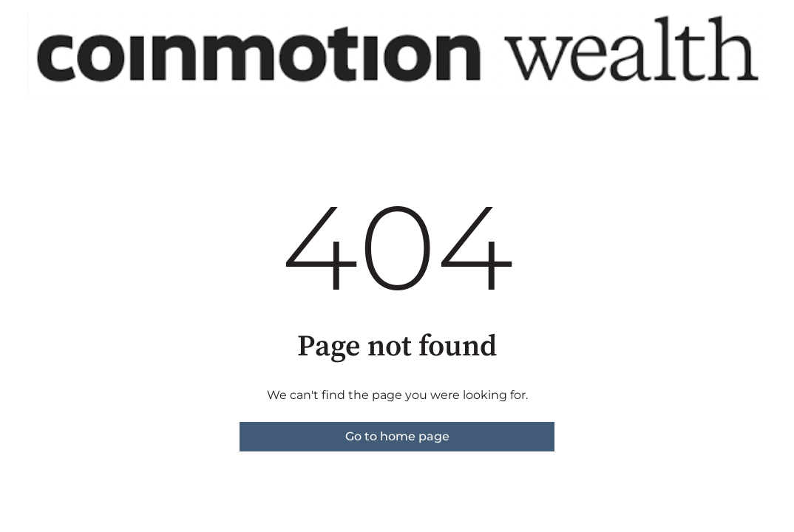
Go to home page (397, 436)
